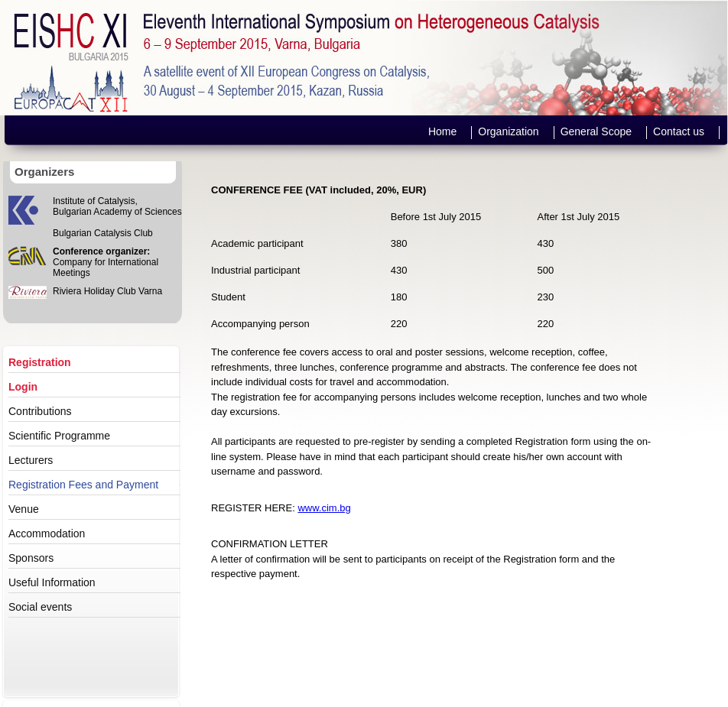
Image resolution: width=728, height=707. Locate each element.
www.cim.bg (324, 508)
